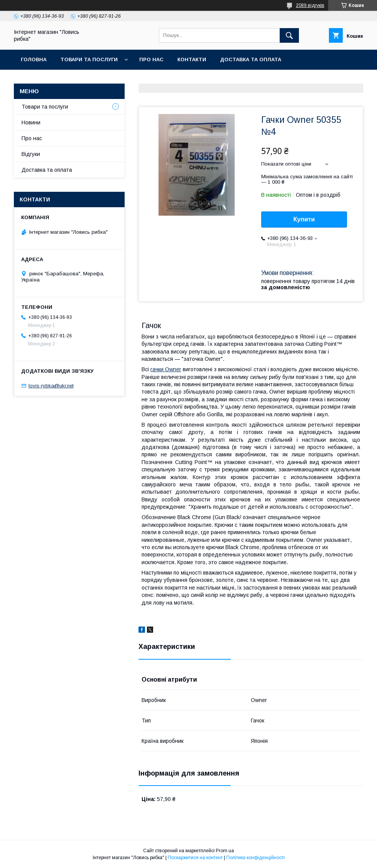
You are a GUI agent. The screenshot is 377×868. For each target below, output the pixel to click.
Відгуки (31, 154)
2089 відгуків (310, 5)
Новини (31, 122)
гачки (166, 369)
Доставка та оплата (251, 59)
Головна (34, 59)
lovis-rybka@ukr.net (51, 386)
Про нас (151, 59)
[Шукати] (289, 35)
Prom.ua (225, 851)
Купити (304, 219)
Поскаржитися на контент (195, 858)
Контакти (192, 59)
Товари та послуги (89, 59)
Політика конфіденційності (255, 858)
